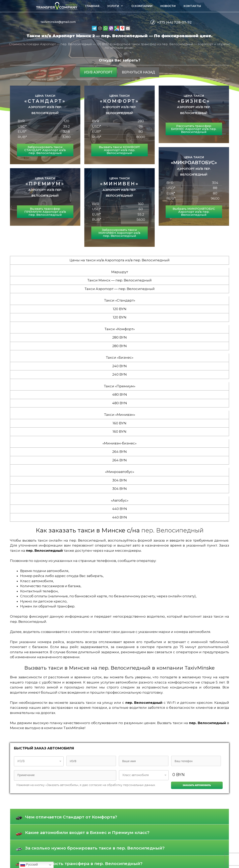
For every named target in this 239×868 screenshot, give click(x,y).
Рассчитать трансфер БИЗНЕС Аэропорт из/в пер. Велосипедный (194, 129)
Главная (92, 6)
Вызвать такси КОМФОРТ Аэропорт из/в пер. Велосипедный (119, 150)
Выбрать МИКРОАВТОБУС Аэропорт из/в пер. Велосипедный (194, 212)
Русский (29, 865)
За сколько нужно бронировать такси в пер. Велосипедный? (95, 848)
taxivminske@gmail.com (58, 22)
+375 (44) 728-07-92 (174, 22)
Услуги (117, 6)
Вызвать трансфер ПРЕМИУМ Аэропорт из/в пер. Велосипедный (45, 212)
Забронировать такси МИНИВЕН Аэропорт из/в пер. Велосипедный (119, 233)
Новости (168, 6)
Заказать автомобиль (197, 785)
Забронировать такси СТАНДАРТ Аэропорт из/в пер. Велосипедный (45, 150)
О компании (142, 6)
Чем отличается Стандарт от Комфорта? (71, 817)
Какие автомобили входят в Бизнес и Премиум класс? (87, 832)
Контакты (192, 6)
